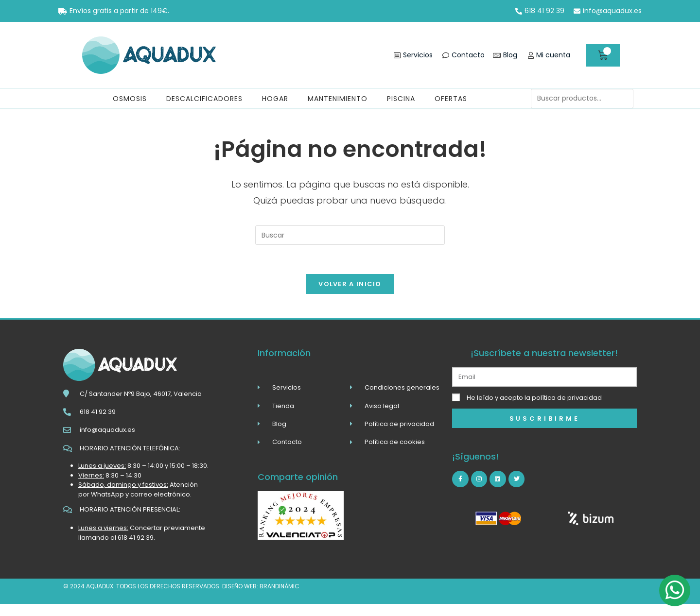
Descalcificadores (204, 99)
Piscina (401, 99)
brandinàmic (280, 586)
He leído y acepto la (534, 398)
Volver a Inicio (350, 284)
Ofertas (451, 99)
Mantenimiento (338, 99)
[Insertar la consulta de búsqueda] (350, 235)
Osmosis (130, 99)
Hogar (275, 99)
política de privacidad (567, 398)
